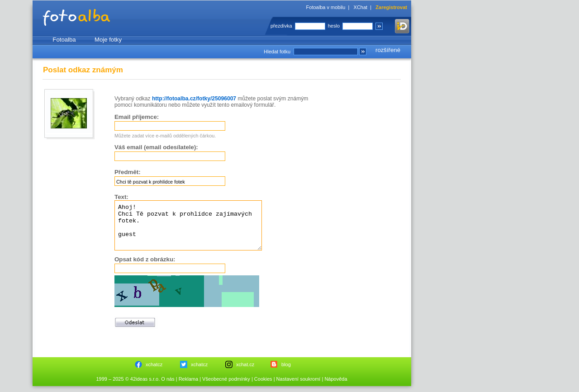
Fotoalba (64, 40)
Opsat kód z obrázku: (145, 259)
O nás (168, 379)
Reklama (188, 379)
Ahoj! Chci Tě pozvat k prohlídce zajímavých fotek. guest (188, 225)
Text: (121, 197)
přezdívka (281, 26)
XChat (361, 7)
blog (286, 364)
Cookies (263, 379)
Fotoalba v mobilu (326, 7)
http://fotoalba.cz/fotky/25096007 (194, 99)
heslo (334, 26)
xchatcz (154, 364)
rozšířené (388, 50)
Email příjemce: (137, 117)
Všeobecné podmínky (226, 379)
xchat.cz (245, 364)
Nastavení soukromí (299, 379)
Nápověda (336, 379)
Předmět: (128, 172)
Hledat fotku (277, 52)
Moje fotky (108, 40)
